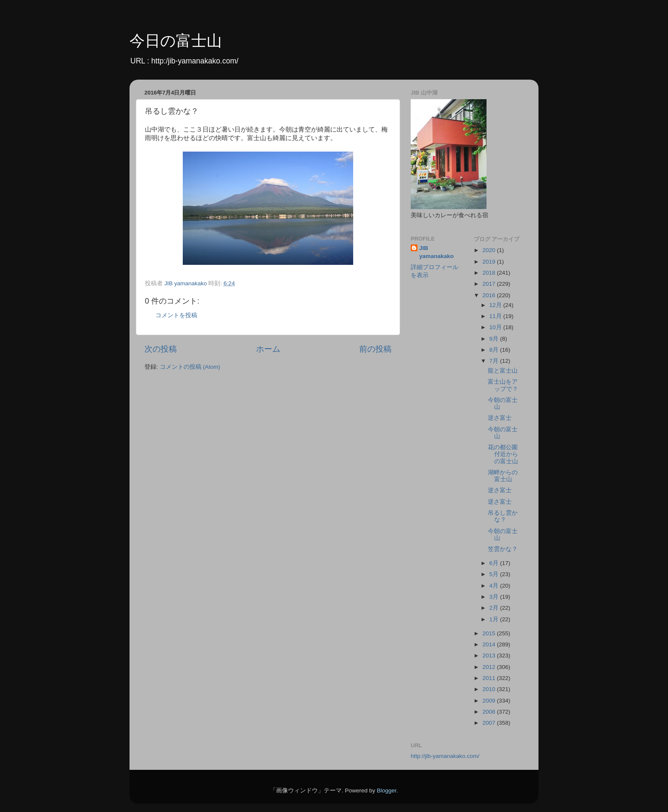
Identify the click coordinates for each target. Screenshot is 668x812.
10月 (497, 327)
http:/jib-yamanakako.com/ (195, 61)
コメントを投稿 (176, 315)
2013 (489, 656)
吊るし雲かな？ (503, 516)
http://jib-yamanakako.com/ (445, 756)
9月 (495, 339)
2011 (489, 678)
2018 (489, 273)
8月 (495, 350)
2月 (495, 608)
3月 (495, 597)
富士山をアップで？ (503, 385)
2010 (489, 689)
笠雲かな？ (503, 549)
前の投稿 (375, 349)
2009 (489, 701)
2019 (489, 262)
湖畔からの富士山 (503, 476)
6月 (495, 563)
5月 (495, 574)
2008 (489, 712)
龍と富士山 (503, 371)
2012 (489, 667)
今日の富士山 (176, 41)
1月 (495, 619)
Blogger (386, 790)
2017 (489, 284)
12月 (497, 305)
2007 (489, 723)
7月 (495, 361)
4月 (495, 586)
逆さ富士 (500, 418)
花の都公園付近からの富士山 (503, 454)
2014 (489, 644)
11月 (497, 316)
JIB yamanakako (436, 252)
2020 (489, 250)
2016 (489, 295)
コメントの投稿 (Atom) (190, 367)
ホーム (268, 349)
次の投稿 (161, 349)
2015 (489, 633)
